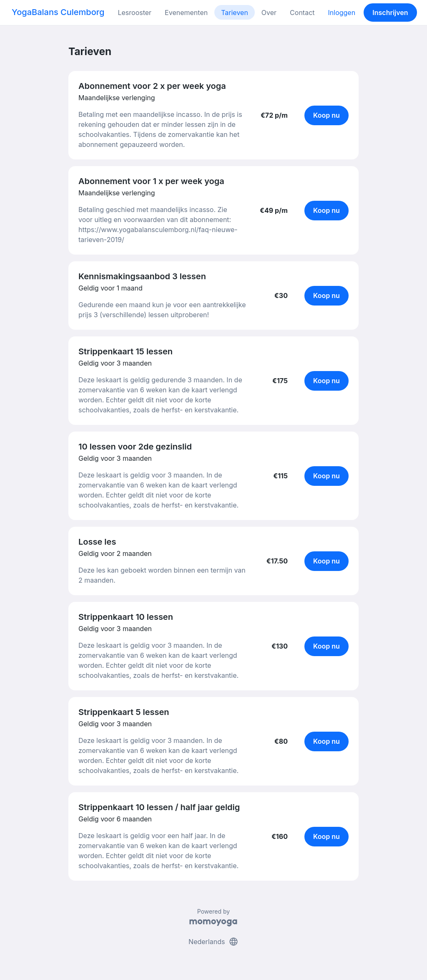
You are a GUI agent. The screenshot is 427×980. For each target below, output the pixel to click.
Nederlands (213, 942)
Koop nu (327, 115)
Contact (302, 13)
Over (269, 13)
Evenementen (186, 13)
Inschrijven (390, 13)
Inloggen (342, 13)
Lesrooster (134, 13)
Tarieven (235, 13)
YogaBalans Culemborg (58, 12)
